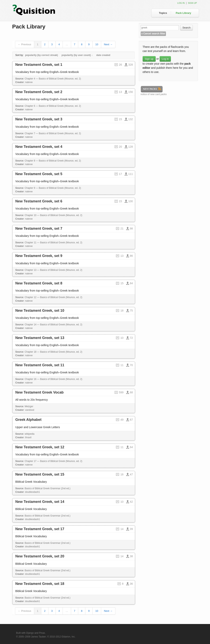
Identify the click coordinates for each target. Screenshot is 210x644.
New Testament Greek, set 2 (39, 92)
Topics (163, 13)
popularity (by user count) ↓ (77, 55)
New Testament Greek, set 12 (40, 447)
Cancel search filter (153, 34)
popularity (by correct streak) (41, 55)
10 (97, 44)
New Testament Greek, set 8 (39, 283)
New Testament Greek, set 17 (40, 529)
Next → (108, 44)
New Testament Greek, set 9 (39, 256)
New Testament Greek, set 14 (40, 502)
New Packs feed (152, 89)
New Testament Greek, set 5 (39, 174)
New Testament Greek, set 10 (40, 311)
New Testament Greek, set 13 (40, 338)
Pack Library (183, 13)
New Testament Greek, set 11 (40, 365)
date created (103, 55)
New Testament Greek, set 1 (39, 65)
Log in (181, 3)
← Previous (25, 44)
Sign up (192, 3)
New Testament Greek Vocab (40, 392)
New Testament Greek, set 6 (39, 201)
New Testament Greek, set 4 (39, 147)
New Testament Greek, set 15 (40, 474)
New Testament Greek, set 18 (40, 584)
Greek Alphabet (28, 420)
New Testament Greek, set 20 (40, 556)
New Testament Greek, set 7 (39, 229)
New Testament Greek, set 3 (39, 119)
